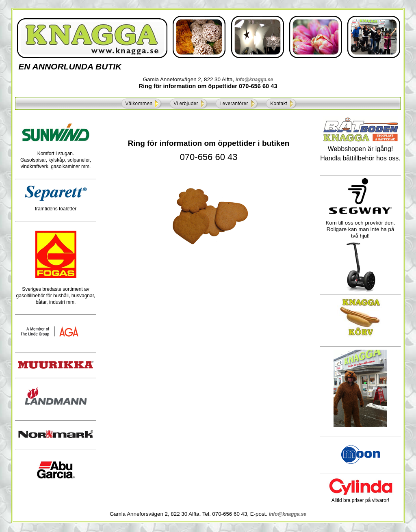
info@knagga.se (254, 80)
